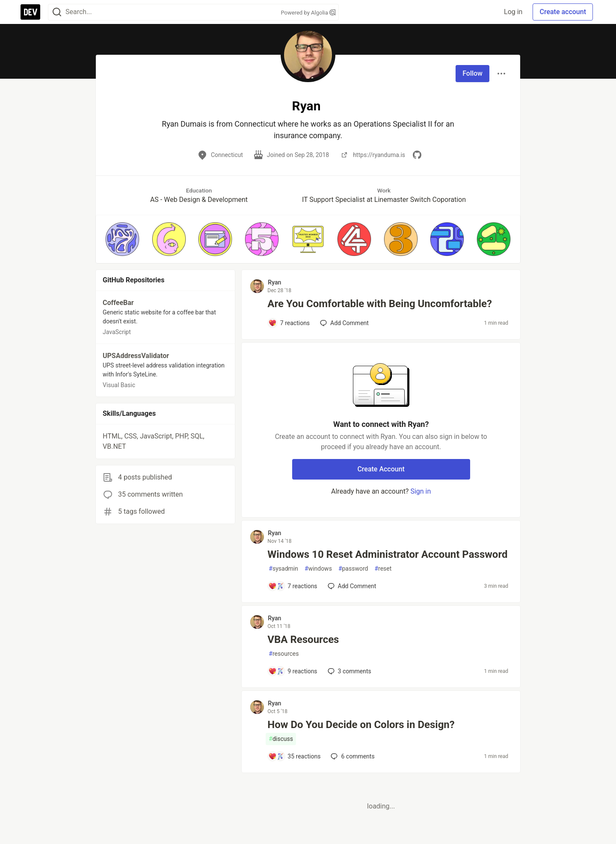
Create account (563, 12)
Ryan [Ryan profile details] (274, 282)
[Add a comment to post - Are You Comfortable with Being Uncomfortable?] (289, 323)
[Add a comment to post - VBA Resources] (293, 671)
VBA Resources (303, 640)
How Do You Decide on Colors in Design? (361, 725)
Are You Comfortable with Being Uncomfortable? (380, 304)
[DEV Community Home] (30, 12)
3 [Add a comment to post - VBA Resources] (349, 671)
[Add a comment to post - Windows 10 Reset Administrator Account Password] (293, 586)
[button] (122, 239)
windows (318, 569)
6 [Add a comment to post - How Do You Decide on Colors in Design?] (352, 756)
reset (383, 569)
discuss (281, 739)
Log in (513, 12)
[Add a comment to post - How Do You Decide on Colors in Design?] (294, 756)
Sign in (421, 491)
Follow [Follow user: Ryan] (472, 73)
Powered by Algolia (308, 13)
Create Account (381, 469)
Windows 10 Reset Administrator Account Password (387, 554)
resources (284, 654)
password (353, 569)
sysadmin (283, 569)
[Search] (57, 12)
